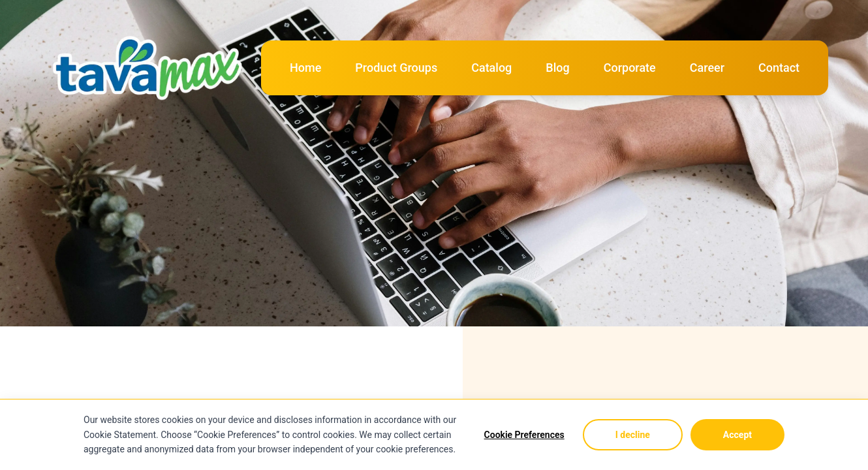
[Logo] (150, 47)
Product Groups (396, 68)
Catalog (491, 68)
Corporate (630, 68)
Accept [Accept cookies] (737, 435)
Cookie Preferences (524, 435)
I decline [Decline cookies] (633, 435)
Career (707, 68)
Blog (557, 68)
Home (305, 68)
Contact (779, 68)
